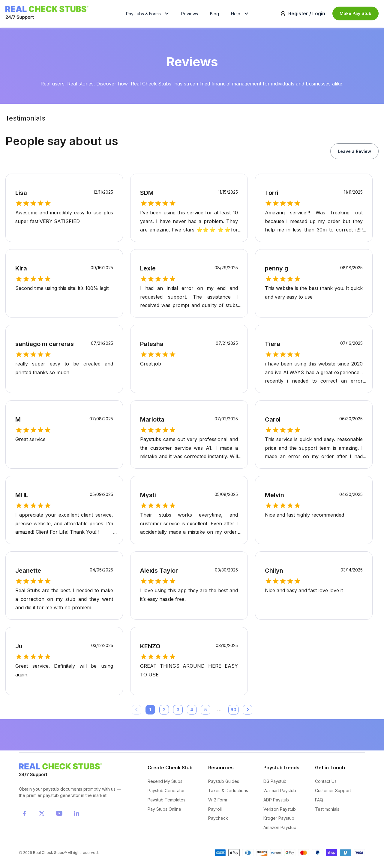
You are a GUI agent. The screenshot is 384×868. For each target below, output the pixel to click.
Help (240, 14)
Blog (214, 15)
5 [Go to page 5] (205, 711)
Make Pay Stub (355, 14)
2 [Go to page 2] (164, 711)
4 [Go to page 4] (192, 711)
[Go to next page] (247, 711)
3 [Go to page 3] (178, 711)
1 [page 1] (150, 711)
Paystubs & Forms (148, 14)
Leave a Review (354, 153)
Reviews (190, 15)
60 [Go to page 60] (233, 711)
